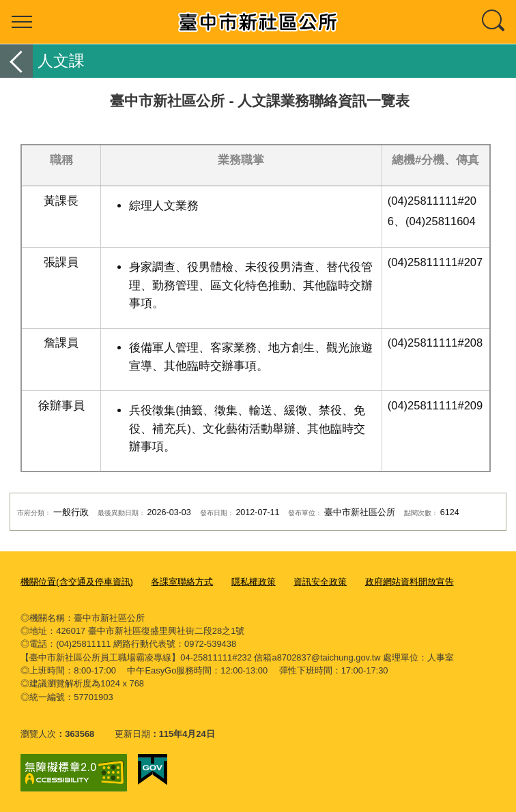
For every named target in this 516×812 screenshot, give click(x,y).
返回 (16, 61)
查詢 (494, 22)
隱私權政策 (254, 582)
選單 (22, 22)
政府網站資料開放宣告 (410, 582)
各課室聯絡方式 (182, 582)
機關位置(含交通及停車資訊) (77, 582)
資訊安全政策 (320, 582)
